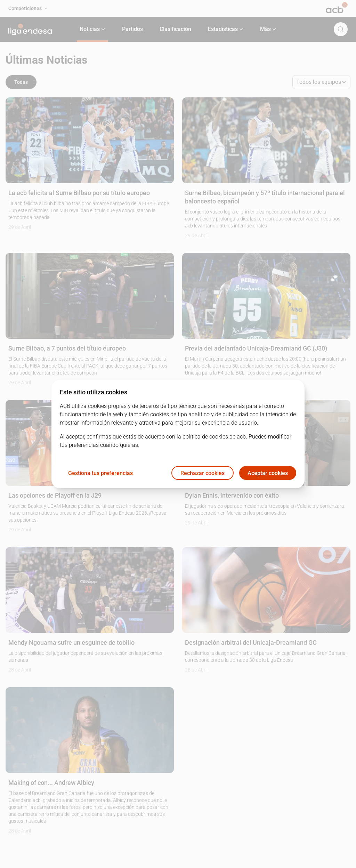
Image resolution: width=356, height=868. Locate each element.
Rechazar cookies (203, 473)
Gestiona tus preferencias (100, 473)
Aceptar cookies (268, 473)
